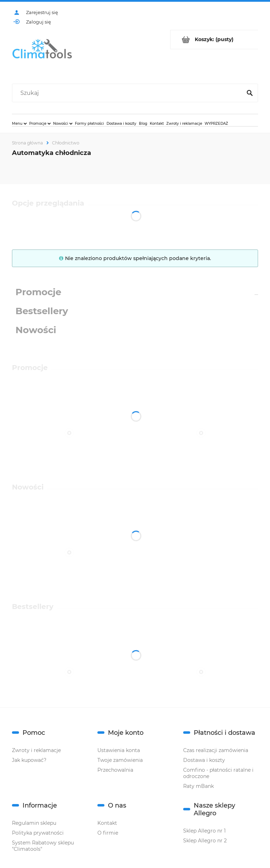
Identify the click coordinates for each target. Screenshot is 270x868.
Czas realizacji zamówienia (216, 750)
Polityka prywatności (38, 833)
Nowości (36, 330)
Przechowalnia (115, 770)
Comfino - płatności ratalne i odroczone (218, 773)
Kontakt (107, 823)
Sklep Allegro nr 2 (205, 841)
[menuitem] (19, 123)
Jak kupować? (29, 760)
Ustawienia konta (119, 750)
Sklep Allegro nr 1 (204, 831)
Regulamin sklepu (34, 823)
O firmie (108, 833)
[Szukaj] (250, 93)
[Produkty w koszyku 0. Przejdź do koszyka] (214, 40)
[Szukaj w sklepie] (128, 93)
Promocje (38, 292)
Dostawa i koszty (204, 760)
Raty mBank (198, 786)
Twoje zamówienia (120, 760)
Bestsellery (42, 311)
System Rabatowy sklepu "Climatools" (43, 846)
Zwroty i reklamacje (36, 750)
